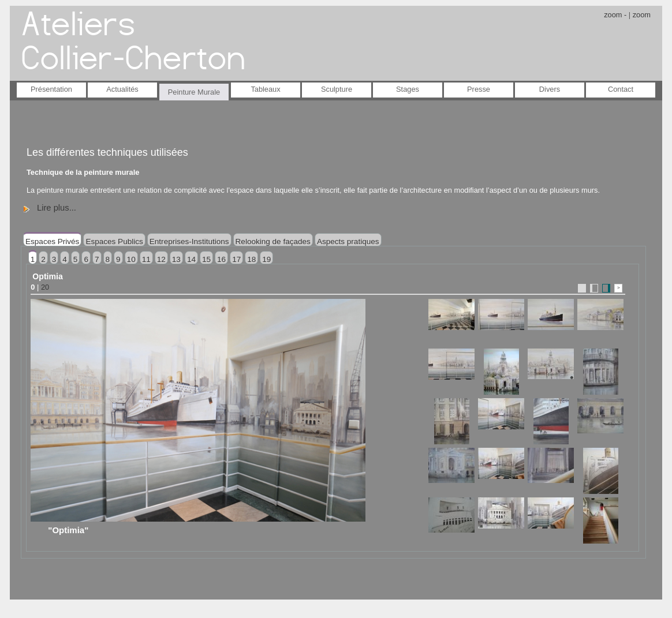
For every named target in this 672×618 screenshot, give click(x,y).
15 (206, 259)
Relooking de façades (273, 241)
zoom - (615, 15)
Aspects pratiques (348, 241)
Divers (550, 89)
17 (236, 259)
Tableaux (265, 89)
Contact (621, 89)
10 (131, 259)
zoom (642, 15)
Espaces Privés (52, 241)
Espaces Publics (114, 241)
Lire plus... (57, 208)
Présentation (51, 89)
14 (191, 259)
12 (161, 259)
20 (45, 287)
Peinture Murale (194, 92)
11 (146, 259)
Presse (479, 89)
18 (251, 259)
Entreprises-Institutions (189, 241)
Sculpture (337, 89)
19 (266, 259)
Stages (408, 89)
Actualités (122, 89)
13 (176, 259)
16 (221, 259)
